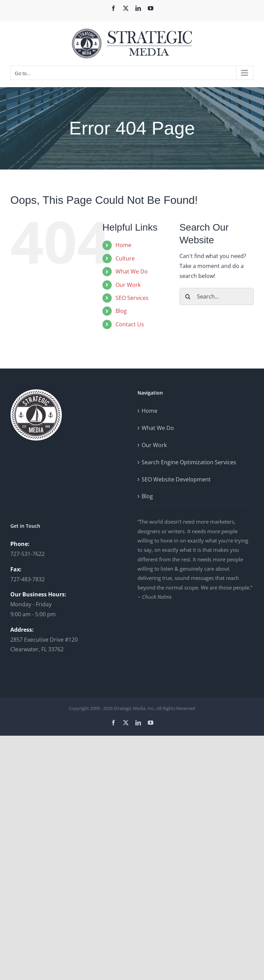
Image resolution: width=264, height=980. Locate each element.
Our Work (128, 285)
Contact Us (130, 324)
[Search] (188, 296)
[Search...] (217, 296)
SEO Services (132, 298)
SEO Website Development (176, 479)
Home (123, 245)
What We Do (132, 271)
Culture (125, 258)
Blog (121, 311)
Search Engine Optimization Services (189, 462)
